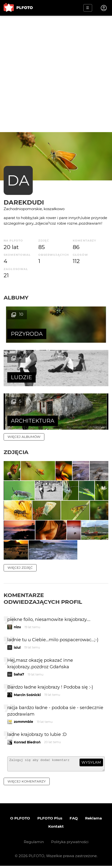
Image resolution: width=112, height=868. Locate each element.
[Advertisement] (56, 74)
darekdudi (24, 202)
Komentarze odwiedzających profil (43, 598)
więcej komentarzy (27, 783)
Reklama (93, 820)
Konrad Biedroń (27, 742)
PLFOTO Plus (50, 820)
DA (18, 180)
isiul (17, 647)
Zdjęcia (16, 452)
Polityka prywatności (70, 844)
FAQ (74, 820)
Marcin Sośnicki (27, 695)
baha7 (19, 674)
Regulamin (34, 844)
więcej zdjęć (20, 568)
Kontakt (56, 829)
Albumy (16, 298)
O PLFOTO (20, 820)
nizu (17, 627)
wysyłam (91, 762)
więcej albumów (24, 437)
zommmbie (24, 722)
